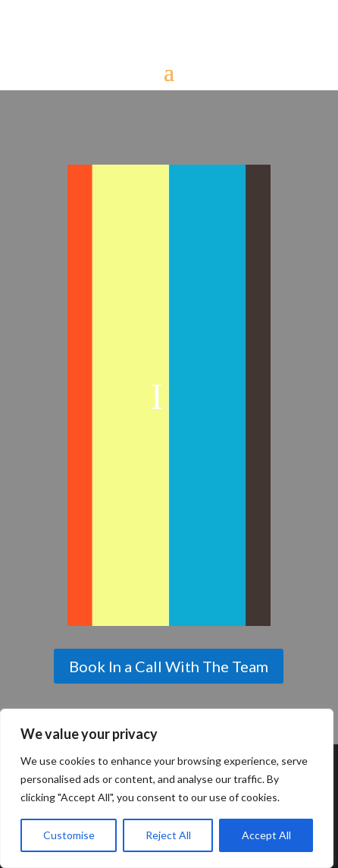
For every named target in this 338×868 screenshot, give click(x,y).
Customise (69, 835)
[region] (167, 788)
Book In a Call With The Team (169, 666)
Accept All (266, 835)
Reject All (168, 835)
